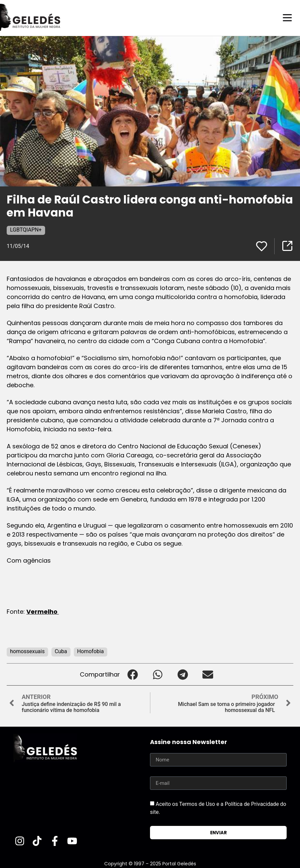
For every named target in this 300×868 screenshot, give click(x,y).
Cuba (61, 651)
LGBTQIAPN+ (26, 229)
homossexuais (27, 651)
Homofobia (91, 651)
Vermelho (43, 611)
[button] (132, 674)
